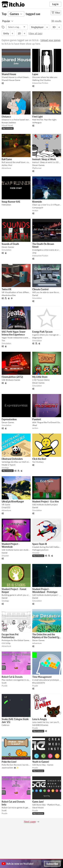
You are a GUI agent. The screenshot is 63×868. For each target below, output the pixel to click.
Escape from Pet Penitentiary (10, 636)
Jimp (34, 253)
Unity (6, 33)
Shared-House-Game (11, 80)
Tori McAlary (38, 462)
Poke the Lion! (9, 762)
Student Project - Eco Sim (46, 501)
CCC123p (6, 643)
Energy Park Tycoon (42, 332)
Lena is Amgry (39, 719)
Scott (4, 683)
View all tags (35, 33)
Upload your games (50, 40)
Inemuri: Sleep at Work (44, 159)
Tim (3, 340)
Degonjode (37, 338)
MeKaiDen (6, 205)
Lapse (35, 74)
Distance (6, 117)
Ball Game (7, 159)
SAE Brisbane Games (11, 380)
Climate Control (40, 289)
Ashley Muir (7, 165)
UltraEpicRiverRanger (13, 501)
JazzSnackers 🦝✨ (10, 768)
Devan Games (38, 165)
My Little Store (40, 377)
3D (54, 27)
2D (19, 33)
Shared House (9, 74)
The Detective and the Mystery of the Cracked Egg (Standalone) (46, 637)
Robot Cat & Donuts (12, 677)
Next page (30, 821)
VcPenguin (37, 123)
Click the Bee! (39, 459)
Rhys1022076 (39, 683)
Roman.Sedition (9, 123)
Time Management (42, 677)
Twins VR (6, 289)
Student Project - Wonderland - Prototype (45, 591)
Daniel (35, 295)
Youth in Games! (41, 762)
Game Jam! (38, 802)
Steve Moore (38, 808)
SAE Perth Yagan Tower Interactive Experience (14, 333)
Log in (55, 4)
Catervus (6, 725)
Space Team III (40, 544)
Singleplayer (37, 27)
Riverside (37, 202)
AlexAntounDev (9, 295)
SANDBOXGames (40, 725)
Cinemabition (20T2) (12, 377)
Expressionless (9, 419)
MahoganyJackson (40, 550)
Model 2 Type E (9, 465)
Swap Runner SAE (11, 202)
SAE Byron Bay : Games (43, 765)
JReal (35, 425)
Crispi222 (6, 507)
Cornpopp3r (38, 208)
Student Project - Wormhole (10, 545)
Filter (56, 13)
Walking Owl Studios (41, 80)
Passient (37, 419)
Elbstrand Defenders (12, 459)
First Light (37, 117)
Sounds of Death (10, 244)
